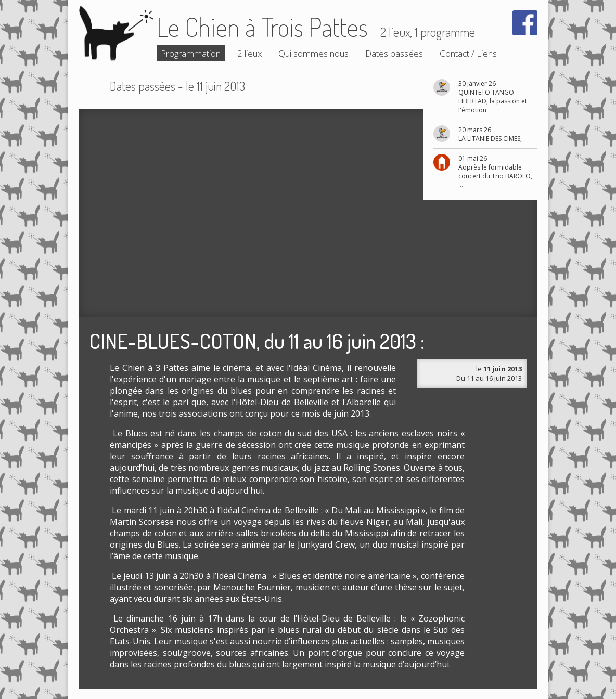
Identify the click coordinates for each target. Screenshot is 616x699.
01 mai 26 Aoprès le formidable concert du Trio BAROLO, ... (495, 172)
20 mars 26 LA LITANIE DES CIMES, (490, 134)
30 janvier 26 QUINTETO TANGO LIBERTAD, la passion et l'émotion (493, 97)
